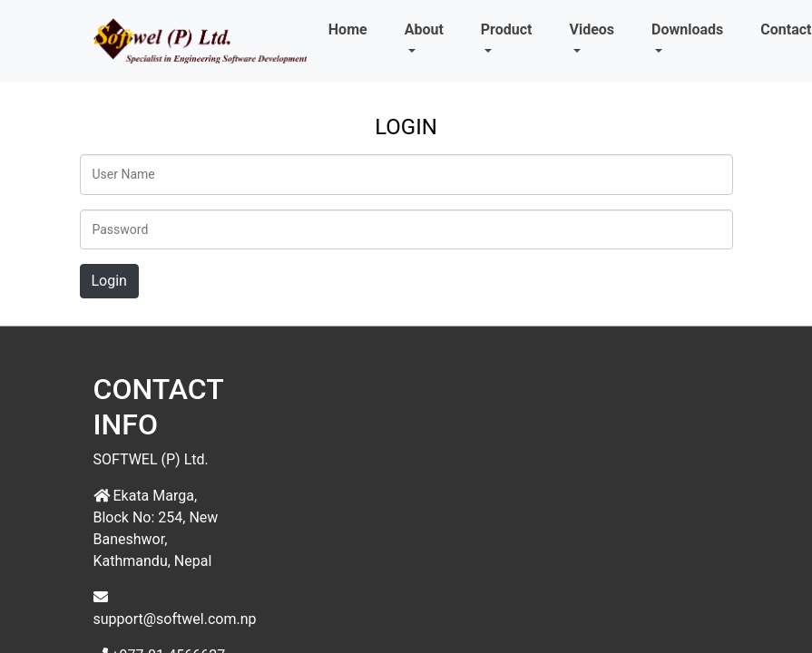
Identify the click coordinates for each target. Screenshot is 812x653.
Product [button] (507, 29)
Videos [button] (592, 29)
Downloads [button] (687, 29)
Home (348, 29)
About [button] (424, 29)
